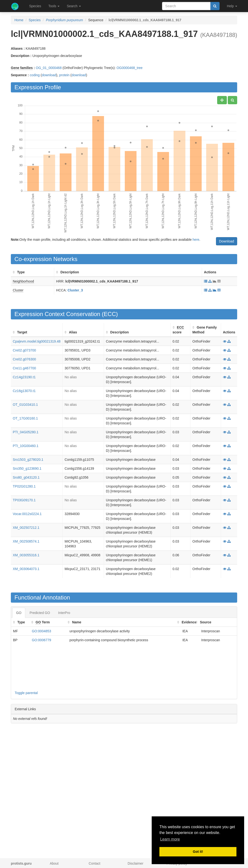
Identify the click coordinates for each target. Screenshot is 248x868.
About (54, 863)
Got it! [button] (198, 852)
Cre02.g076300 (24, 359)
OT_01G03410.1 (25, 405)
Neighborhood (23, 281)
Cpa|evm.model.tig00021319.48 (37, 341)
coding (35, 75)
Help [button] (232, 6)
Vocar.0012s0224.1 (27, 514)
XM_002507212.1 (26, 528)
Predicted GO (40, 613)
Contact (94, 863)
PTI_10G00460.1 (26, 446)
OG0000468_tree (130, 68)
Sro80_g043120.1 (26, 477)
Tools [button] (54, 6)
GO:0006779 (41, 640)
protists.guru (21, 863)
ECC (110, 314)
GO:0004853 (41, 631)
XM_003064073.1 (26, 569)
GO (19, 613)
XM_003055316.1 (26, 555)
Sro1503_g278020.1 (28, 460)
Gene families (22, 68)
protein (64, 75)
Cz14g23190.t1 (24, 377)
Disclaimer (135, 863)
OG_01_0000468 (49, 68)
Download (227, 241)
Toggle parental (26, 693)
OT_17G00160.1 (25, 418)
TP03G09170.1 (24, 500)
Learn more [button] (170, 839)
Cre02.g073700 (24, 350)
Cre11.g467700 (24, 368)
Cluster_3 (75, 290)
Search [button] (74, 6)
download (49, 75)
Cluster (18, 290)
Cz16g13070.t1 (24, 391)
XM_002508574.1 (26, 541)
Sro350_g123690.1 (27, 468)
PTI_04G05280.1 (26, 432)
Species (35, 6)
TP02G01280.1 (24, 486)
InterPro (64, 613)
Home (19, 20)
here (196, 240)
